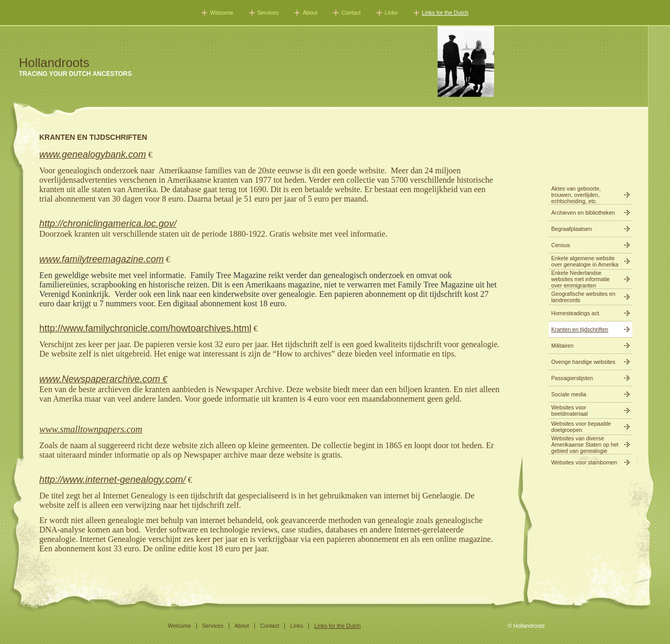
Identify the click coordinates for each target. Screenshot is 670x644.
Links (391, 13)
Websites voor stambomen (584, 462)
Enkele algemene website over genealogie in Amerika (585, 261)
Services (268, 13)
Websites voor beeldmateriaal (569, 410)
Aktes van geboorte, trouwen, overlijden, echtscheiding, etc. (576, 195)
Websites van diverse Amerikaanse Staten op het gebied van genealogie (585, 445)
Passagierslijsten (572, 378)
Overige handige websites (583, 362)
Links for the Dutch (445, 13)
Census (561, 245)
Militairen (562, 346)
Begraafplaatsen (572, 229)
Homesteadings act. (576, 313)
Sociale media (569, 394)
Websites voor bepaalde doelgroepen (581, 427)
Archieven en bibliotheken (583, 213)
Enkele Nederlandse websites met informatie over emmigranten (580, 279)
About (310, 13)
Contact (351, 13)
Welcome (221, 13)
